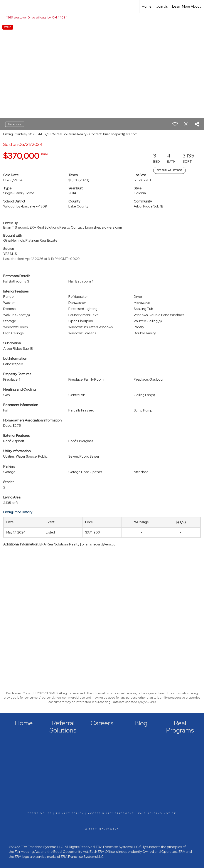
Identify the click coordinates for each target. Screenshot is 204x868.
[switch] (175, 124)
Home (147, 6)
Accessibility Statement (111, 813)
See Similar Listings (169, 170)
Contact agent (15, 124)
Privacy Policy (70, 813)
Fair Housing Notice (157, 813)
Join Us (162, 6)
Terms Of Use (40, 813)
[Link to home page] (6, 7)
